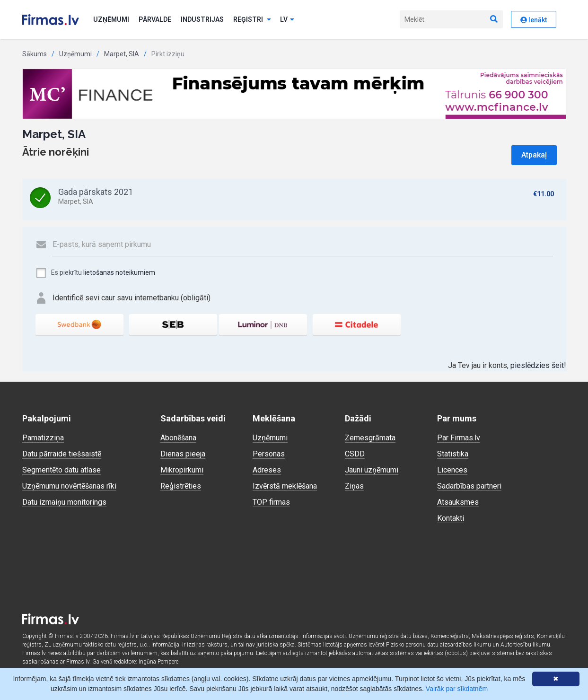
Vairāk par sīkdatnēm (457, 689)
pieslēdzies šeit (537, 365)
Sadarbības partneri (469, 486)
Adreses (267, 470)
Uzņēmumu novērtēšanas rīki (69, 486)
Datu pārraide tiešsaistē (62, 454)
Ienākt (534, 20)
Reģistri (252, 19)
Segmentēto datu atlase (61, 470)
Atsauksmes (458, 502)
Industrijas (202, 19)
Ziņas (354, 486)
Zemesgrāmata (370, 438)
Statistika (453, 454)
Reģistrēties (181, 486)
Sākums (35, 54)
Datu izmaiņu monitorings (64, 502)
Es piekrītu (95, 273)
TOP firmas (271, 502)
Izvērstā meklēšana (285, 486)
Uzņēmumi (111, 19)
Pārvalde (155, 19)
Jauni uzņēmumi (372, 470)
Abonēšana (178, 438)
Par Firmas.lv (459, 438)
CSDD (355, 454)
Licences (452, 470)
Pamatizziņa (43, 438)
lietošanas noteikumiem (119, 272)
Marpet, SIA (122, 54)
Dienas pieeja (183, 454)
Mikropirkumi (182, 470)
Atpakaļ (534, 155)
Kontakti (451, 518)
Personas (269, 454)
